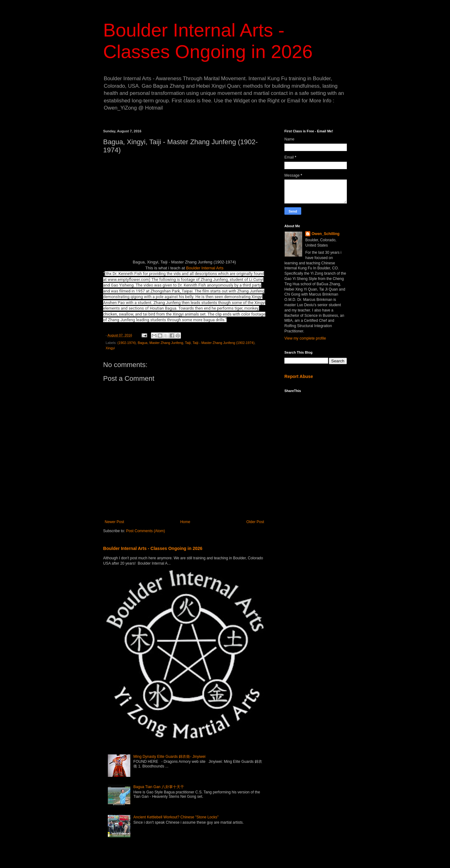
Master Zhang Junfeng (166, 343)
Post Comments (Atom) (145, 531)
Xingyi (110, 348)
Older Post (255, 522)
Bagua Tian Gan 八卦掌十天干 (159, 787)
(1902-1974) (127, 343)
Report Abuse (299, 376)
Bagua (143, 343)
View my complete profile (305, 338)
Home (185, 522)
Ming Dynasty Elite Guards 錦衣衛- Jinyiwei (170, 757)
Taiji (188, 343)
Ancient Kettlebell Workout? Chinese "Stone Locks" (176, 817)
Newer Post (114, 522)
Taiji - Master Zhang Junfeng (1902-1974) (223, 343)
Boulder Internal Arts (205, 268)
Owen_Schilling (325, 234)
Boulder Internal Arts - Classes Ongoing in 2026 (153, 548)
